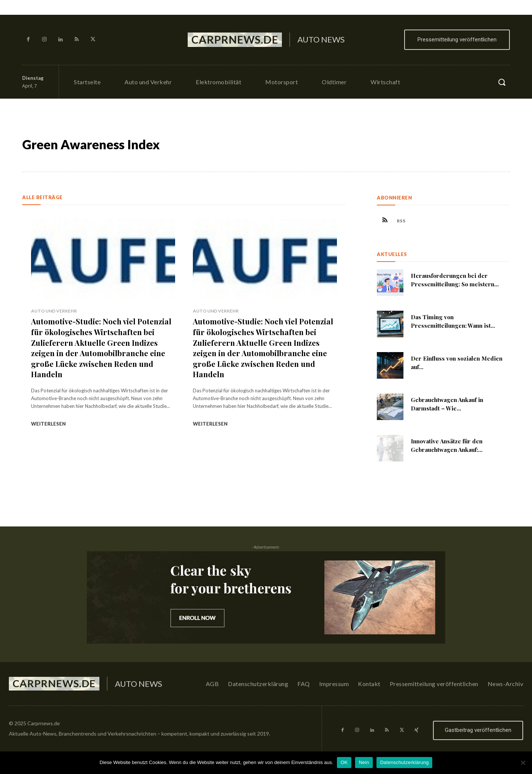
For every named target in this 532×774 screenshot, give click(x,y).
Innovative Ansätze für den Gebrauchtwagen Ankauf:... (450, 448)
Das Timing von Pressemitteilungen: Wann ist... (455, 323)
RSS (406, 222)
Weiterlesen (48, 424)
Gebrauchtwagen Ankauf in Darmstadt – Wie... (450, 406)
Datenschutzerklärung (404, 762)
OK (344, 762)
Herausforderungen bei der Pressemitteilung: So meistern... (457, 282)
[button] (502, 82)
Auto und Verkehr (54, 311)
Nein (364, 762)
